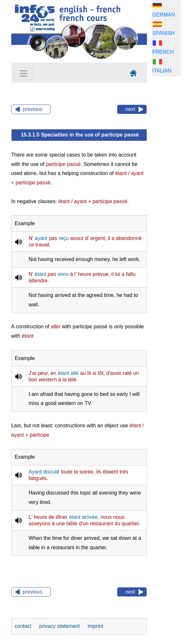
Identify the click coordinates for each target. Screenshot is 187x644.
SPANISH (164, 33)
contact (24, 626)
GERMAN (164, 15)
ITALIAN (162, 71)
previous (33, 109)
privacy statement (60, 626)
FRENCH (163, 52)
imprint (95, 626)
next (130, 109)
